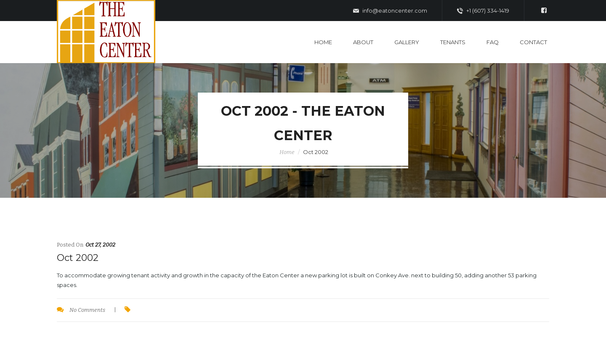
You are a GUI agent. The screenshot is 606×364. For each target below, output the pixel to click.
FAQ (493, 42)
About (363, 42)
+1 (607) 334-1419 (483, 11)
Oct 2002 (78, 258)
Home (323, 42)
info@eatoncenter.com (390, 11)
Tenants (453, 42)
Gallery (407, 42)
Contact (533, 42)
